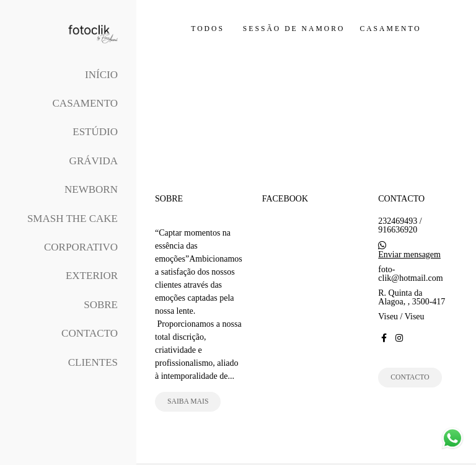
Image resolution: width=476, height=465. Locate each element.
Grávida (94, 161)
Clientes (93, 362)
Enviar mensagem (409, 255)
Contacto (90, 333)
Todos (208, 29)
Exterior (92, 276)
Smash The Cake (73, 219)
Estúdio (95, 132)
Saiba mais (188, 401)
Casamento (85, 103)
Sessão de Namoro (294, 29)
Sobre (101, 305)
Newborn (91, 189)
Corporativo (81, 247)
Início (101, 75)
